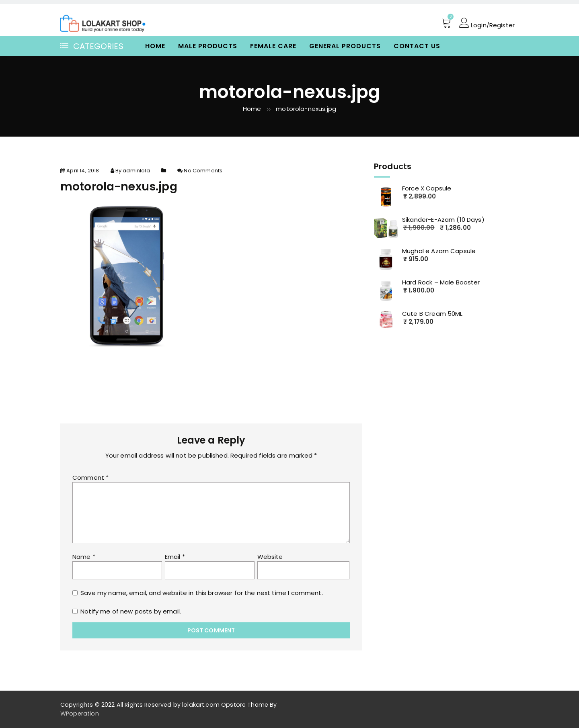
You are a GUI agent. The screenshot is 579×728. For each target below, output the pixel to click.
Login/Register (487, 23)
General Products (345, 46)
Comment (90, 477)
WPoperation (80, 714)
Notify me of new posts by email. (131, 611)
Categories (92, 46)
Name (84, 557)
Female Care (273, 46)
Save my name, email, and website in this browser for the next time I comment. (202, 593)
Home (155, 46)
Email (175, 557)
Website (270, 557)
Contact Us (417, 46)
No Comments (203, 171)
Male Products (208, 46)
